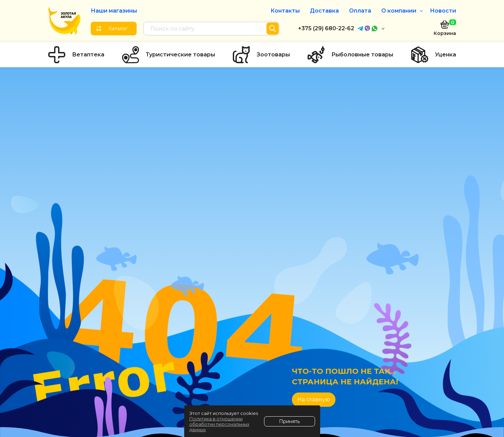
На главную (314, 399)
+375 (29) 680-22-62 (326, 28)
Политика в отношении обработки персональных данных (219, 424)
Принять (289, 421)
